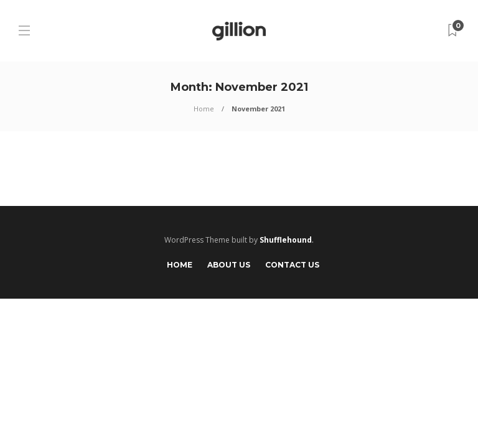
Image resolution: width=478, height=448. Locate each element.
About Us (229, 265)
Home (204, 109)
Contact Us (292, 265)
